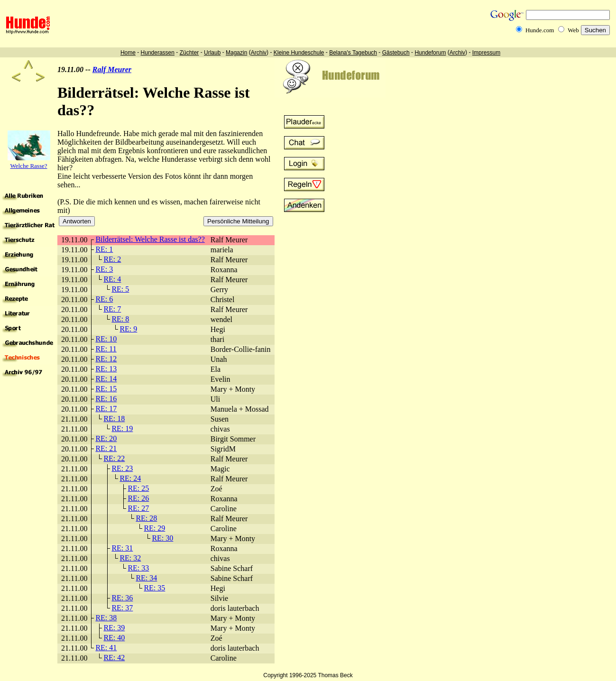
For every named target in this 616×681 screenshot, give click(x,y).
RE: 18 (114, 419)
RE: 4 (112, 279)
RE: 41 (106, 648)
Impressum (486, 53)
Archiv (259, 53)
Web (573, 30)
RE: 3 (104, 269)
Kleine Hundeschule (299, 53)
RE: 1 (104, 249)
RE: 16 (106, 399)
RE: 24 (130, 478)
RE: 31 (122, 548)
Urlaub (212, 53)
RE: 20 (106, 438)
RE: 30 (162, 538)
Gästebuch (396, 53)
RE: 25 (138, 488)
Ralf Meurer (112, 69)
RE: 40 (114, 638)
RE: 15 (106, 389)
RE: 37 (122, 608)
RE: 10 (106, 339)
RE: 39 (114, 628)
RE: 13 (106, 369)
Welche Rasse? (29, 166)
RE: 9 (128, 329)
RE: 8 (120, 319)
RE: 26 (138, 498)
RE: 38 (106, 618)
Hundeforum (430, 53)
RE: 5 (120, 289)
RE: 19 (122, 428)
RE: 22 (114, 458)
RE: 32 (130, 558)
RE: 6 (104, 299)
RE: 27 (138, 508)
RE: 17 (106, 409)
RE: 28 (146, 518)
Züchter (189, 53)
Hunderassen (158, 53)
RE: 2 (112, 259)
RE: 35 (154, 588)
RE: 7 (112, 309)
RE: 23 (122, 468)
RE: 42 (114, 658)
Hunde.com (540, 30)
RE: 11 (106, 349)
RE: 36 (122, 598)
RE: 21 (106, 448)
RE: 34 (146, 578)
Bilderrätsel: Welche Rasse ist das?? (150, 239)
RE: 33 (138, 568)
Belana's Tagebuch (353, 53)
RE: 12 (106, 359)
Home (128, 53)
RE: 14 (106, 379)
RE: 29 (154, 528)
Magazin (236, 53)
